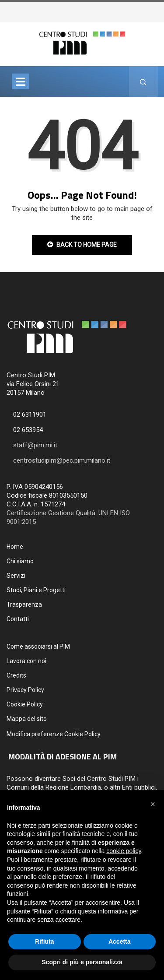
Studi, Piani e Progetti (36, 590)
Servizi (16, 576)
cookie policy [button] (124, 851)
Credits (16, 675)
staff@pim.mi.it (35, 445)
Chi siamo (20, 561)
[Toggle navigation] (21, 81)
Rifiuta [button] (45, 941)
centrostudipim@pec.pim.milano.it (62, 460)
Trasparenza (24, 604)
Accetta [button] (120, 941)
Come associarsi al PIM (38, 646)
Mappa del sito (27, 719)
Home (15, 547)
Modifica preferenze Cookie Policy (54, 734)
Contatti (18, 619)
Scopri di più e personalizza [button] (82, 962)
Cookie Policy (25, 704)
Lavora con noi (26, 661)
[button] (153, 804)
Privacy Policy (25, 690)
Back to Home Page (82, 245)
